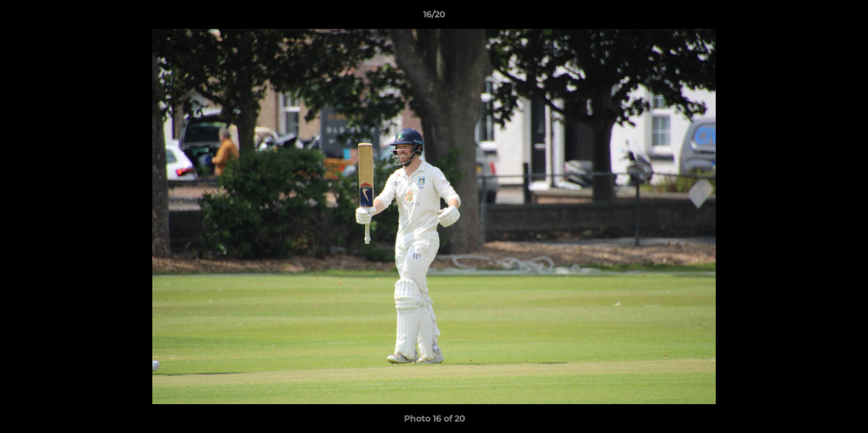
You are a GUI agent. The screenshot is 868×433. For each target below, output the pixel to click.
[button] (846, 17)
